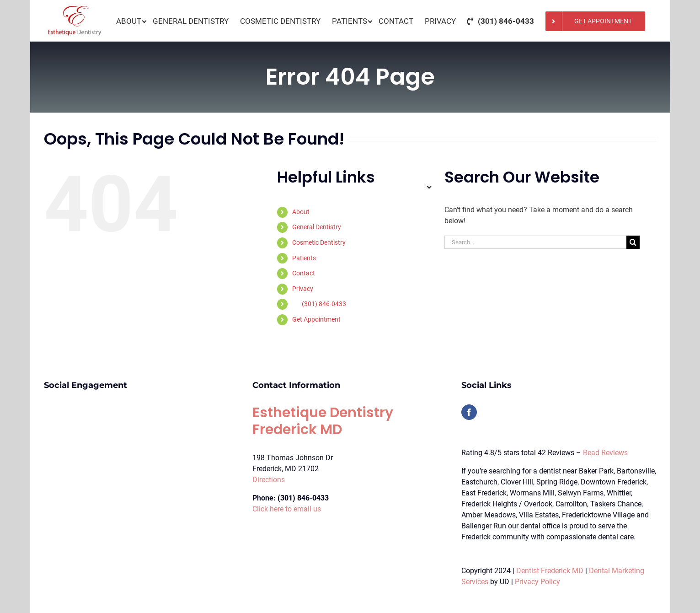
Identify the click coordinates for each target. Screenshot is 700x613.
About (301, 212)
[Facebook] (469, 412)
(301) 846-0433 (324, 304)
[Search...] (535, 242)
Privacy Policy (537, 582)
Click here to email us (287, 509)
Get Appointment (316, 319)
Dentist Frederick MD (550, 571)
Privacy (303, 289)
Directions (269, 480)
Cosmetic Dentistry (319, 242)
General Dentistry (317, 227)
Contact (304, 273)
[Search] (633, 242)
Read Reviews (605, 453)
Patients (304, 258)
